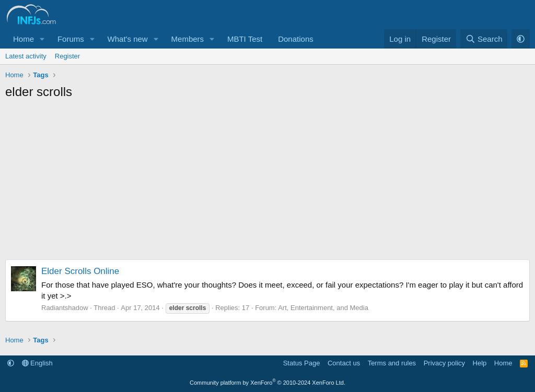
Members (188, 39)
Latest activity (26, 56)
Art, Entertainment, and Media (323, 308)
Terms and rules (392, 363)
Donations (296, 39)
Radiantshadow (65, 308)
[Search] (484, 39)
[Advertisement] (267, 184)
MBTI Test (245, 39)
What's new (128, 39)
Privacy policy (444, 363)
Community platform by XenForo (267, 383)
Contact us (344, 363)
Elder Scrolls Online (80, 271)
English (37, 363)
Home (24, 39)
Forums (71, 39)
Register (67, 56)
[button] (42, 39)
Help (480, 363)
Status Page (302, 363)
